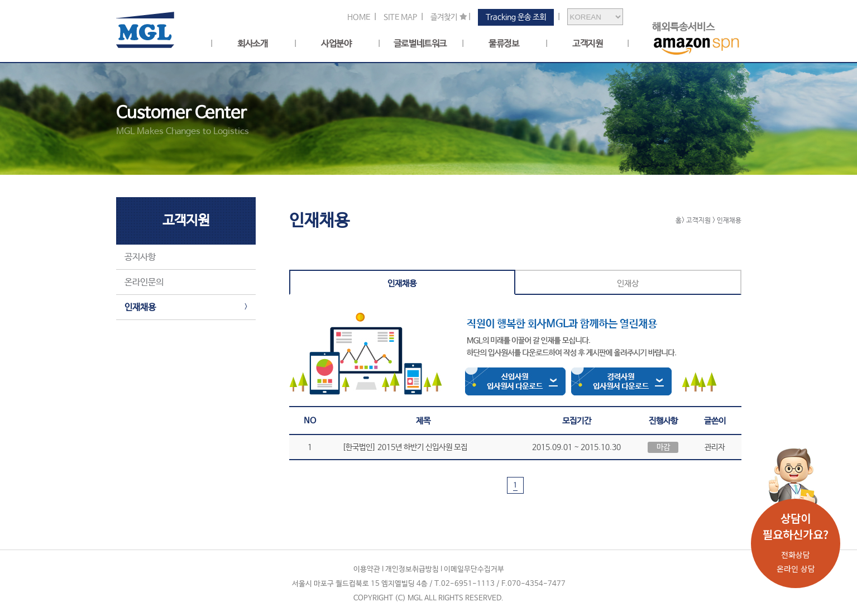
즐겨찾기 (444, 17)
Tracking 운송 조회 (516, 17)
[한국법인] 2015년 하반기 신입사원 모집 (405, 447)
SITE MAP (400, 17)
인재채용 (140, 307)
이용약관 (367, 569)
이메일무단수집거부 (474, 569)
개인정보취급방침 (412, 569)
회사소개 (252, 44)
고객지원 (587, 44)
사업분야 (336, 44)
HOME (359, 17)
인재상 (628, 283)
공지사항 (140, 257)
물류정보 (504, 44)
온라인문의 (144, 282)
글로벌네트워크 (420, 44)
